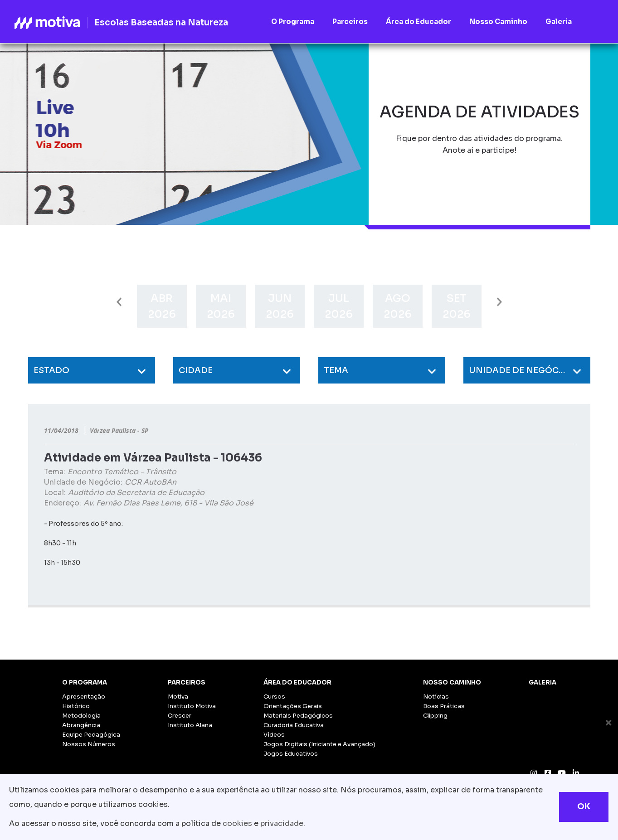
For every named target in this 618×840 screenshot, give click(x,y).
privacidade (282, 823)
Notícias (436, 697)
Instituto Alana (190, 725)
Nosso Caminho (452, 682)
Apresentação (84, 697)
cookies (237, 823)
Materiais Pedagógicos (298, 716)
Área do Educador (297, 682)
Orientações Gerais (293, 706)
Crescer (180, 716)
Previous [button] (119, 302)
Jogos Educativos (291, 754)
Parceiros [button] (350, 22)
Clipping (435, 716)
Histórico (76, 706)
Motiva (178, 697)
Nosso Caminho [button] (498, 22)
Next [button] (499, 302)
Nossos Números (89, 744)
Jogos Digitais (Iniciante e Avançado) (319, 744)
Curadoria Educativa (294, 725)
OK (584, 806)
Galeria (543, 682)
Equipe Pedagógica (91, 735)
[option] (162, 306)
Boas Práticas (444, 706)
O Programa (85, 682)
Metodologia (81, 716)
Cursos (274, 697)
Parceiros (187, 682)
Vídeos (274, 735)
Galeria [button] (559, 22)
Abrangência (81, 725)
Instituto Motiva (192, 706)
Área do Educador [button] (418, 22)
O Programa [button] (293, 22)
